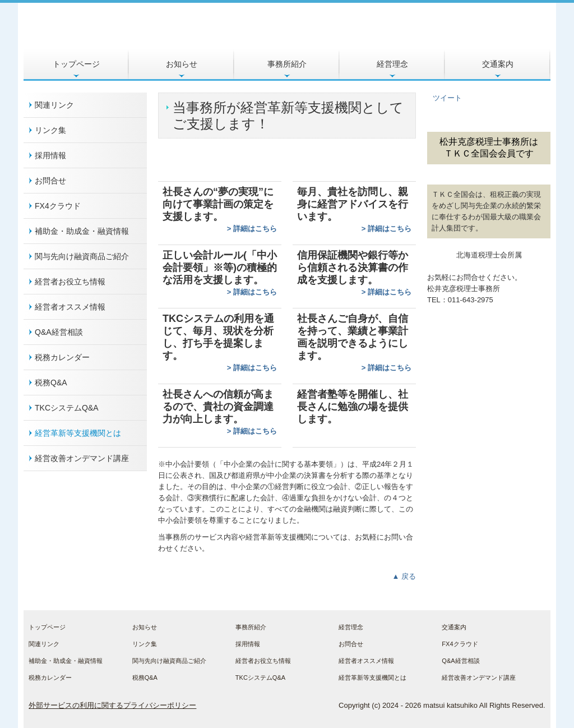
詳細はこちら (255, 229)
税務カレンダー (62, 357)
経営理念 (392, 64)
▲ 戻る (404, 576)
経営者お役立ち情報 (70, 282)
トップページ (76, 64)
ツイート (447, 98)
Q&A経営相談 (59, 332)
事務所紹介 (287, 64)
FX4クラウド (58, 206)
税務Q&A (51, 383)
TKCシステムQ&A (67, 408)
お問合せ (50, 181)
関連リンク (54, 105)
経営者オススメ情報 (70, 307)
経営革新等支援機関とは (78, 433)
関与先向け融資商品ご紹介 (82, 256)
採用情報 (50, 155)
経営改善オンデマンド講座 (82, 458)
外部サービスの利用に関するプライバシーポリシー (112, 705)
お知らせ (182, 64)
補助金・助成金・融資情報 (82, 231)
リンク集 (50, 130)
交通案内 (498, 64)
